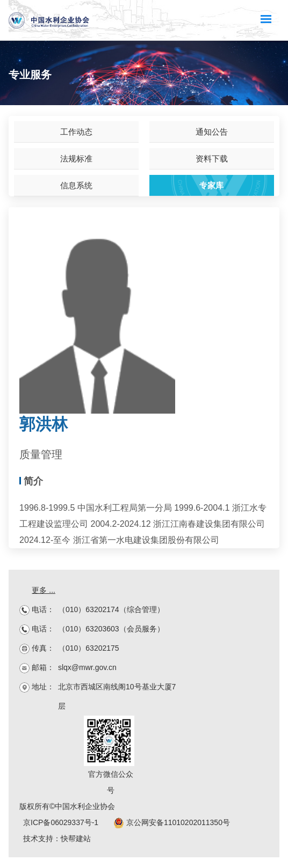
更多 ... (44, 590)
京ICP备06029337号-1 (61, 822)
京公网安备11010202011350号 (172, 822)
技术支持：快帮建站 (57, 838)
